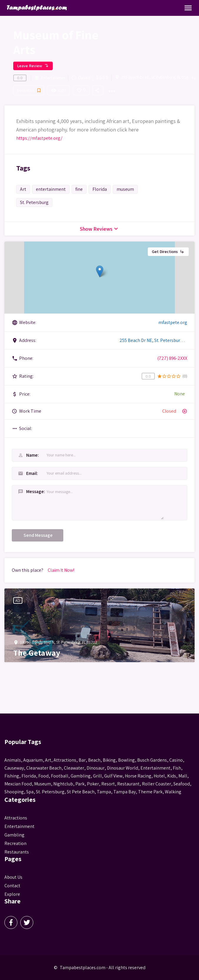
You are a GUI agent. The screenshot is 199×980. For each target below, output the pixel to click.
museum (125, 189)
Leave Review (33, 66)
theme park (150, 792)
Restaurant (128, 784)
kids (172, 776)
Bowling (126, 760)
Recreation (15, 843)
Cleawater (74, 768)
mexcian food (18, 784)
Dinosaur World (122, 768)
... (112, 87)
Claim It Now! (61, 570)
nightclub (63, 784)
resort (108, 784)
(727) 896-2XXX (172, 358)
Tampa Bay (125, 792)
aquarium (33, 760)
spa (30, 792)
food (43, 776)
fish (177, 768)
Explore (12, 894)
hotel (159, 776)
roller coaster (156, 784)
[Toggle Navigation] (188, 8)
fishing (12, 776)
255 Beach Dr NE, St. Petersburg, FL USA (155, 77)
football (60, 776)
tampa (104, 792)
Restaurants (17, 852)
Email (27, 473)
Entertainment (50, 78)
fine (79, 189)
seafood (182, 784)
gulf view (113, 776)
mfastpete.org (173, 322)
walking (173, 792)
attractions (65, 760)
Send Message (38, 535)
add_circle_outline (185, 411)
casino (176, 760)
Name (28, 455)
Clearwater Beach (44, 768)
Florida (100, 189)
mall (183, 776)
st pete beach (81, 792)
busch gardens (152, 760)
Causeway (14, 768)
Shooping (14, 792)
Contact (12, 886)
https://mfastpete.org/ (39, 138)
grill (97, 776)
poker (93, 784)
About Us (13, 877)
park (80, 784)
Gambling (14, 835)
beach (94, 760)
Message (30, 491)
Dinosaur (96, 768)
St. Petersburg (34, 202)
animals (13, 760)
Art (23, 189)
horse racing (138, 776)
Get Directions (168, 252)
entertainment (51, 189)
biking (109, 760)
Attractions (16, 818)
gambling (81, 776)
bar (82, 760)
